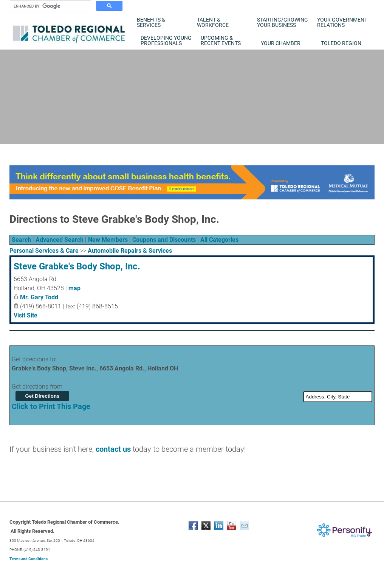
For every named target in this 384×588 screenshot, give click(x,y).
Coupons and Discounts (164, 240)
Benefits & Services (151, 22)
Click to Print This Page (51, 406)
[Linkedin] (219, 526)
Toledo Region (341, 43)
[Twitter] (206, 526)
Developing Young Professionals (166, 40)
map (74, 288)
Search (21, 240)
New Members (108, 240)
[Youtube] (232, 526)
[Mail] (245, 526)
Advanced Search (60, 240)
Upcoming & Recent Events (221, 40)
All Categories (219, 240)
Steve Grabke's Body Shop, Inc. (77, 266)
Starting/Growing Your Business (283, 22)
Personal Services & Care (44, 251)
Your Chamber (281, 43)
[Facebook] (193, 526)
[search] (50, 6)
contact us (113, 449)
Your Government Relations (342, 22)
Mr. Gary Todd (39, 297)
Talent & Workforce (213, 22)
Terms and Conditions (29, 559)
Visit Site (26, 315)
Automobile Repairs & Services (130, 251)
